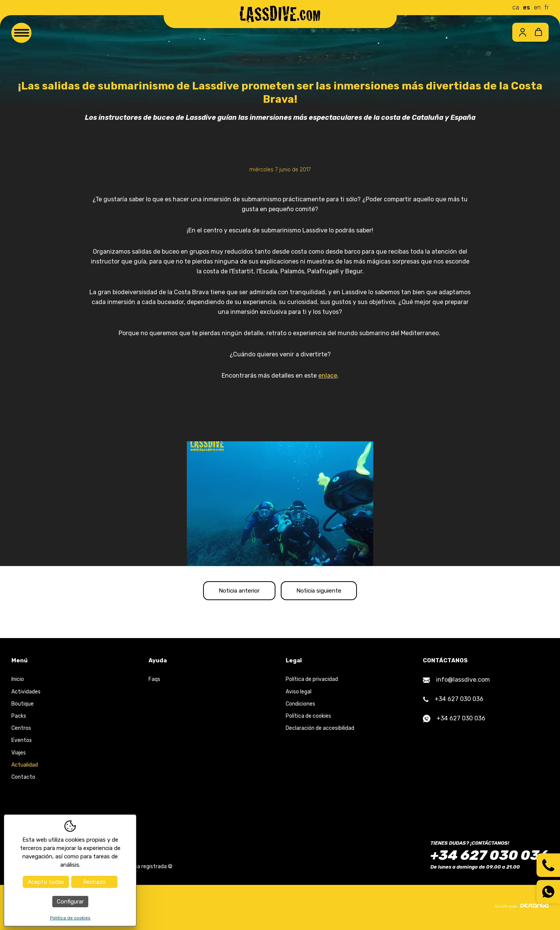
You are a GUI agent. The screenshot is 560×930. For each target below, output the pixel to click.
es (526, 7)
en (537, 7)
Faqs (154, 681)
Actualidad (25, 767)
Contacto (23, 779)
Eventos (22, 743)
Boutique (23, 706)
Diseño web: (522, 908)
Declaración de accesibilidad (320, 730)
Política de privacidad (312, 681)
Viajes (19, 755)
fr (547, 7)
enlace (328, 376)
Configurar (70, 902)
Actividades (26, 694)
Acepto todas (46, 882)
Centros (21, 730)
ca (516, 7)
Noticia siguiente (325, 592)
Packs (19, 718)
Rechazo (94, 882)
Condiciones (300, 706)
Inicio (18, 681)
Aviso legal (299, 694)
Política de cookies (308, 718)
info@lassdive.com (456, 682)
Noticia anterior (234, 592)
